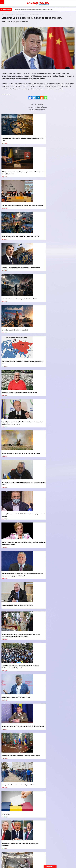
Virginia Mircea (17, 634)
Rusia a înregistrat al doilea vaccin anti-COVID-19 (55, 364)
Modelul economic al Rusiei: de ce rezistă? (15, 239)
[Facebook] (30, 98)
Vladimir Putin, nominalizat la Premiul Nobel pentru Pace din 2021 (56, 522)
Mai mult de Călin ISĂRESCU (37, 107)
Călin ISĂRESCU (8, 22)
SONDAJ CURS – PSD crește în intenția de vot (16, 427)
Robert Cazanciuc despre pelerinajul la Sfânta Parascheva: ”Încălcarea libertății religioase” (54, 397)
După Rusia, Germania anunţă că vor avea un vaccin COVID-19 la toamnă (56, 585)
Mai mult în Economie (37, 110)
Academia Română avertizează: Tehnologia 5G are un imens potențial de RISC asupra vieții (56, 554)
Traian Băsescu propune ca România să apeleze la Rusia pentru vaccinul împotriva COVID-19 (55, 271)
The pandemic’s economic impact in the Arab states (18, 521)
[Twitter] (34, 98)
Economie (9, 15)
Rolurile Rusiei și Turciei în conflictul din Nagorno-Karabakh (17, 302)
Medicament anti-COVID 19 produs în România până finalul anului (56, 428)
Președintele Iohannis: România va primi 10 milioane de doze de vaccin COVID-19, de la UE (18, 585)
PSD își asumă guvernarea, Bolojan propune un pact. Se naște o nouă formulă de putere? (57, 139)
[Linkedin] (38, 98)
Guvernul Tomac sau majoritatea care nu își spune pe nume (19, 206)
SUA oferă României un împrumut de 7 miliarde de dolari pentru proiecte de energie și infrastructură (18, 365)
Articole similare (37, 104)
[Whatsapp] (46, 98)
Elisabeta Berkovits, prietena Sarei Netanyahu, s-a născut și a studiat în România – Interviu (55, 331)
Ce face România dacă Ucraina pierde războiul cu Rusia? (55, 206)
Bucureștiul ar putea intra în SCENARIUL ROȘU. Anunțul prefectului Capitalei (16, 334)
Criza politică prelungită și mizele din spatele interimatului (34, 9)
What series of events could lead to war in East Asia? (18, 553)
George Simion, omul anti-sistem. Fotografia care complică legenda (17, 173)
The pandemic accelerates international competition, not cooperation (56, 491)
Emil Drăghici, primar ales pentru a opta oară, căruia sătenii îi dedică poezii (56, 302)
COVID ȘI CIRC (6, 490)
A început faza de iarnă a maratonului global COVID (55, 458)
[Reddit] (42, 98)
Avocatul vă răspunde (13, 604)
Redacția (16, 644)
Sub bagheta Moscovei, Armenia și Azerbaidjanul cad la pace (19, 459)
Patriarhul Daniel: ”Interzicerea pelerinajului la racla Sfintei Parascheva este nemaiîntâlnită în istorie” (18, 397)
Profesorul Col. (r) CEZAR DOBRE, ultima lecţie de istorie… (17, 271)
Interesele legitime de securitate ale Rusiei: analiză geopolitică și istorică (55, 240)
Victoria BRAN (17, 672)
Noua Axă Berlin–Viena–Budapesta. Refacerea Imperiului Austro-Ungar (16, 139)
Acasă (3, 15)
